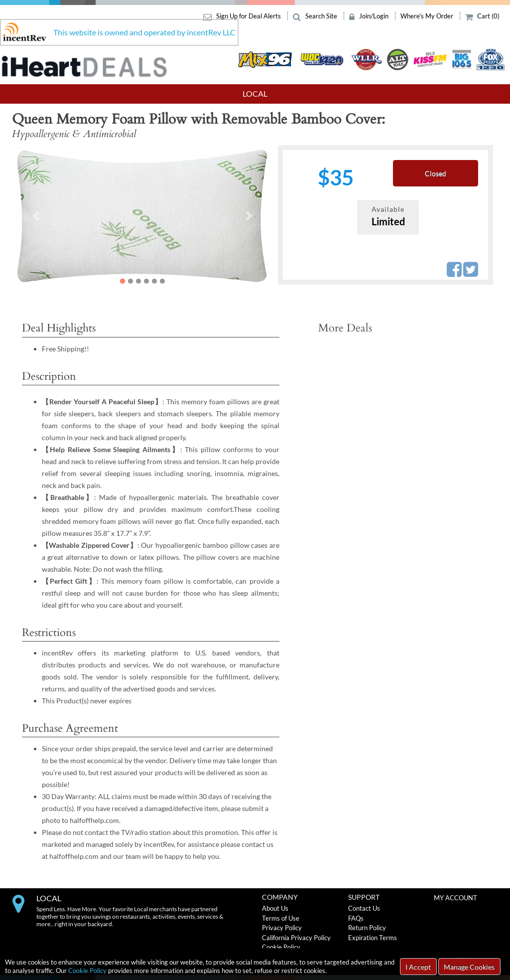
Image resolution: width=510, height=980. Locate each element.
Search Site (316, 16)
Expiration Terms (373, 938)
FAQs (356, 918)
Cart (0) (483, 16)
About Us (275, 908)
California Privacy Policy (296, 938)
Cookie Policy (87, 971)
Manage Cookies (469, 967)
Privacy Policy (282, 928)
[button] (36, 216)
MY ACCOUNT (455, 898)
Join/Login (370, 16)
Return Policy (367, 928)
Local (255, 93)
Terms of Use (281, 918)
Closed (436, 173)
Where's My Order (428, 16)
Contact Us (364, 908)
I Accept (418, 967)
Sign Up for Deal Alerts (243, 16)
